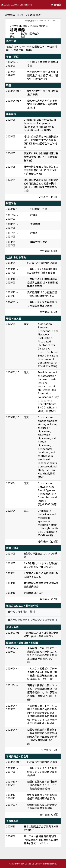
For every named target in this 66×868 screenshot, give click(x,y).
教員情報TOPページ (16, 15)
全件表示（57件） (50, 599)
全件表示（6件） (51, 750)
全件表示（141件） (49, 197)
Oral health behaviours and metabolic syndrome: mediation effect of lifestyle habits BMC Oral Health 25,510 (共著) (48, 523)
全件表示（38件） (50, 251)
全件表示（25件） (50, 312)
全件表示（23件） (50, 814)
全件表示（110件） (49, 542)
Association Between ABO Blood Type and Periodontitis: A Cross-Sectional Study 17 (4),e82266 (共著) (48, 494)
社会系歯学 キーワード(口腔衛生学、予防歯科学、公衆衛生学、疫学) (32, 48)
